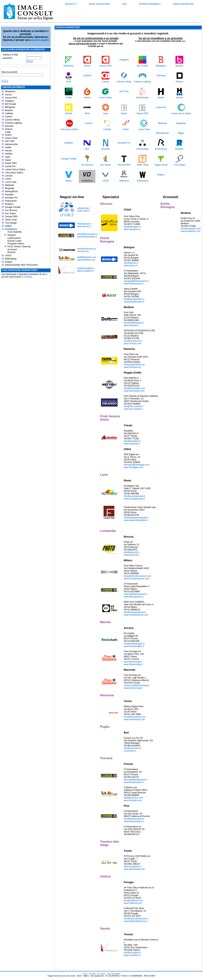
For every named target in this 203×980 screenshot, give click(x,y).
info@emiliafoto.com (191, 229)
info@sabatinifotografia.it (136, 518)
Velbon (8, 226)
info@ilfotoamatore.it (87, 234)
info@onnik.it (84, 208)
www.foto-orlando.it (133, 409)
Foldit (8, 132)
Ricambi (11, 252)
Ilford (87, 113)
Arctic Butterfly (14, 232)
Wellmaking (11, 259)
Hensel (8, 151)
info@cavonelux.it (133, 748)
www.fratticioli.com (133, 903)
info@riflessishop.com (135, 717)
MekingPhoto (11, 191)
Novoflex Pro (11, 198)
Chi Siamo (101, 974)
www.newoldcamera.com (136, 615)
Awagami (10, 101)
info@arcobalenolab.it (135, 496)
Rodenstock (11, 201)
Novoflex (9, 195)
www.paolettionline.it (134, 302)
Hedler (8, 147)
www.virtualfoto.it (85, 271)
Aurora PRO (11, 98)
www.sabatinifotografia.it (136, 520)
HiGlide (9, 154)
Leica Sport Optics (14, 173)
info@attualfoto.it (132, 441)
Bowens (9, 110)
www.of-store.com (133, 344)
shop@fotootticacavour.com (137, 576)
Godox (8, 135)
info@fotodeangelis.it (134, 644)
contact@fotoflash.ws (134, 365)
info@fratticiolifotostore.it (136, 919)
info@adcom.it (84, 224)
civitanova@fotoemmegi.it (137, 685)
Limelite (107, 129)
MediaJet (10, 185)
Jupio (8, 157)
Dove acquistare (99, 4)
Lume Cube (11, 182)
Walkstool (124, 181)
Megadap (10, 188)
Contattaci (27, 277)
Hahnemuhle (11, 144)
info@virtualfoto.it (86, 268)
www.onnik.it (83, 211)
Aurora (8, 95)
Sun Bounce (11, 210)
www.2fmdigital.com (134, 467)
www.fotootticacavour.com (137, 579)
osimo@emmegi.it (133, 662)
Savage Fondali (13, 207)
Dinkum (9, 129)
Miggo (181, 133)
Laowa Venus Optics (15, 169)
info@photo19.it (132, 552)
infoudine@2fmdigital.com (137, 465)
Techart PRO (11, 217)
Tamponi (12, 235)
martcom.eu (83, 251)
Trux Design (11, 223)
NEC (87, 149)
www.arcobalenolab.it (134, 499)
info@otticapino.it (132, 227)
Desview (9, 126)
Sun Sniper (10, 213)
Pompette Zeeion (16, 244)
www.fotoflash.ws (132, 367)
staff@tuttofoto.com (87, 257)
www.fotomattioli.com (134, 391)
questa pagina (40, 40)
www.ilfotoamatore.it (87, 237)
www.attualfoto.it (132, 444)
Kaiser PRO (11, 163)
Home (85, 974)
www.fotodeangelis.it (134, 646)
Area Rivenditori (183, 4)
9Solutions (10, 91)
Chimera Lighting (13, 123)
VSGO (8, 256)
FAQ (124, 4)
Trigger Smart (161, 165)
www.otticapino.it (132, 229)
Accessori (12, 249)
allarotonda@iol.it (132, 867)
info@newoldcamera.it (135, 612)
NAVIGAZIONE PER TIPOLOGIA (21, 265)
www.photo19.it (131, 555)
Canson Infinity (12, 120)
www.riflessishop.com (134, 719)
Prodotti (71, 4)
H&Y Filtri (10, 141)
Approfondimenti (150, 4)
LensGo (9, 176)
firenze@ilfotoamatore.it (136, 780)
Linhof (8, 179)
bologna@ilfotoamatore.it (136, 281)
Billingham (10, 107)
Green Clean (11, 138)
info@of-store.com (133, 341)
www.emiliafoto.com (190, 231)
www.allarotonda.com (134, 869)
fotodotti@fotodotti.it (134, 323)
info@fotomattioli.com (135, 388)
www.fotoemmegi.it (133, 664)
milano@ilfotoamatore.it (135, 594)
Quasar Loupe (14, 241)
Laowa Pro (10, 166)
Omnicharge (142, 149)
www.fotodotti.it (131, 325)
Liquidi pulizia (14, 238)
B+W (69, 82)
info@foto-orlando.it (134, 406)
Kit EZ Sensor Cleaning (19, 247)
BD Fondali (10, 104)
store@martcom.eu (87, 249)
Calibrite (9, 113)
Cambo (9, 117)
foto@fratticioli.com (133, 901)
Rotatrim (9, 204)
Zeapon (9, 262)
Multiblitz (69, 143)
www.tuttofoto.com (86, 260)
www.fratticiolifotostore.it (136, 921)
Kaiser (8, 160)
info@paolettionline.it (134, 299)
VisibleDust (11, 229)
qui (184, 41)
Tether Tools (11, 220)
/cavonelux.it (130, 751)
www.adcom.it (84, 226)
